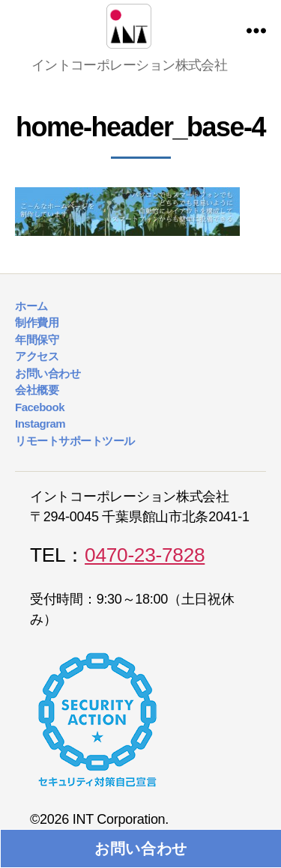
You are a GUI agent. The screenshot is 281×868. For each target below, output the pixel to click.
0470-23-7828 (145, 555)
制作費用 (37, 322)
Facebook (40, 407)
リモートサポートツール (75, 441)
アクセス (37, 356)
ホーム (31, 306)
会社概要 (37, 390)
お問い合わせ (141, 849)
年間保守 (37, 340)
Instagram (40, 424)
